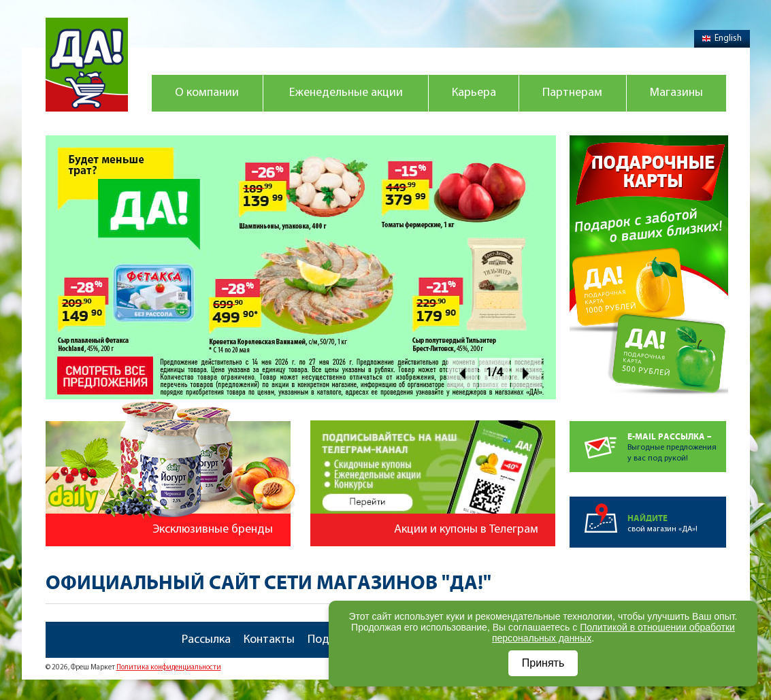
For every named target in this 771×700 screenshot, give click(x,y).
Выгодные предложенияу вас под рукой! (677, 442)
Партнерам (572, 93)
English (722, 38)
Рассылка (206, 640)
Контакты (269, 640)
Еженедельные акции (346, 93)
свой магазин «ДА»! (677, 515)
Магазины (676, 93)
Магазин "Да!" (87, 65)
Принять (543, 663)
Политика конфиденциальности (169, 668)
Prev (462, 373)
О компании (207, 93)
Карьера (474, 93)
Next (526, 373)
